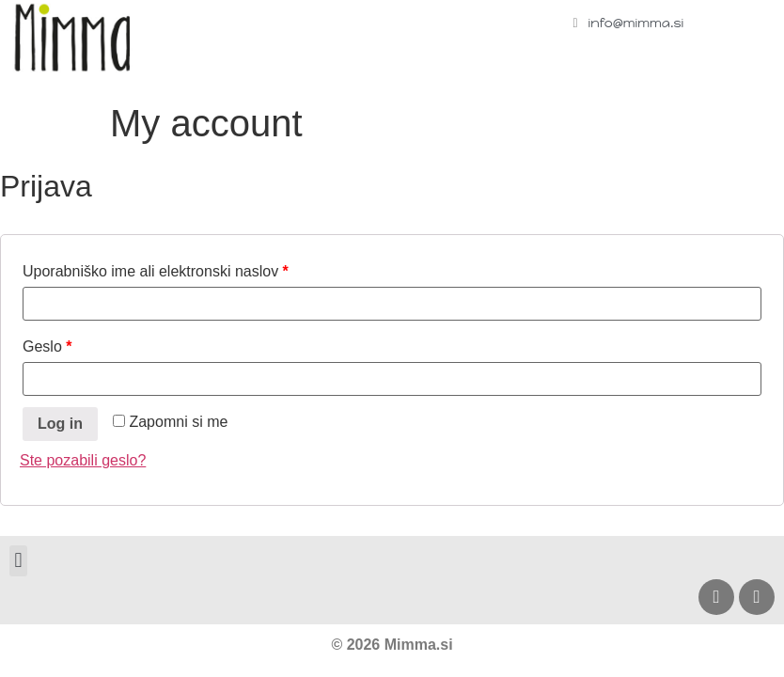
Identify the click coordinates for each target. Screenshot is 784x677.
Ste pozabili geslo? (83, 460)
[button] (18, 561)
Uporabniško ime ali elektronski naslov (156, 271)
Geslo (47, 346)
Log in (60, 424)
